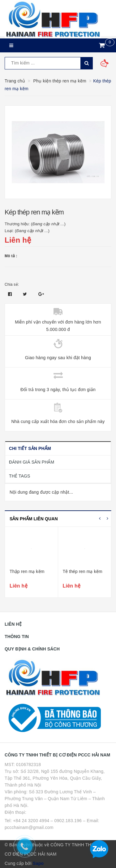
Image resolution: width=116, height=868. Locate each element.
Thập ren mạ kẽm (27, 571)
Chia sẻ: (12, 284)
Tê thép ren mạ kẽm (83, 571)
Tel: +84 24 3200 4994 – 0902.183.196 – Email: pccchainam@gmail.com (52, 824)
